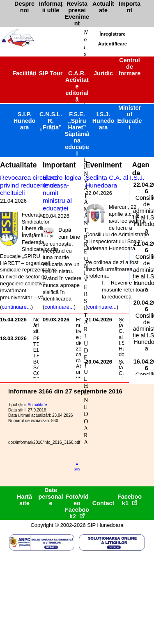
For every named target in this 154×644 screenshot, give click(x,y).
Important (59, 165)
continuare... (16, 307)
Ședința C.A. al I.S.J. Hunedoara (115, 181)
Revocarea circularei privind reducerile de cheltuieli (29, 185)
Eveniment (103, 165)
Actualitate (18, 165)
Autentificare (113, 44)
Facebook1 (130, 500)
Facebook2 (77, 513)
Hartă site (24, 500)
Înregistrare (112, 34)
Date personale (51, 497)
